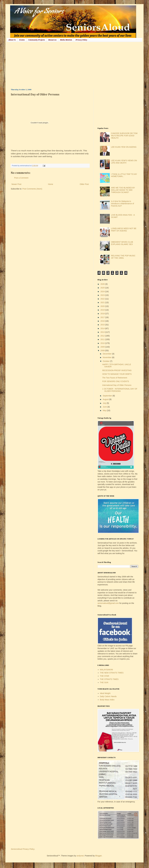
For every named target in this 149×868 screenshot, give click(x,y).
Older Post (84, 184)
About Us (12, 40)
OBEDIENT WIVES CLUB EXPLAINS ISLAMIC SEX (122, 243)
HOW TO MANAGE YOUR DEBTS (117, 374)
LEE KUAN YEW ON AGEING (124, 147)
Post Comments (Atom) (32, 189)
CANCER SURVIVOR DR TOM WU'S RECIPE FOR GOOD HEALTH (124, 136)
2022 (103, 299)
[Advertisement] (57, 65)
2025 (103, 288)
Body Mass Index (107, 700)
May (105, 410)
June (105, 407)
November (107, 357)
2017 (103, 317)
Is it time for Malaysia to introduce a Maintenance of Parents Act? (123, 204)
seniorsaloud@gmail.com (108, 603)
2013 (103, 332)
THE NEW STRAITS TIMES (112, 673)
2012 (103, 336)
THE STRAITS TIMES (109, 679)
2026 (103, 284)
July (105, 403)
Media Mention (66, 40)
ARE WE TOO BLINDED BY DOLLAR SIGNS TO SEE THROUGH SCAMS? (123, 190)
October (106, 361)
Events (22, 40)
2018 (103, 314)
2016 (103, 321)
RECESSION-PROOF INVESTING (117, 370)
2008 (103, 351)
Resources (52, 40)
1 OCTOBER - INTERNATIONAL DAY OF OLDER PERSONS (120, 390)
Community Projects (37, 40)
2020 (103, 306)
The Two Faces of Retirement (115, 378)
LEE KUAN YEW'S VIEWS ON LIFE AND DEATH (124, 162)
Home (50, 184)
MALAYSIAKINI (106, 670)
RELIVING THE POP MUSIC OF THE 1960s (123, 257)
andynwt (80, 856)
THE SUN (104, 682)
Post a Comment (21, 178)
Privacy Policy (81, 40)
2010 (103, 343)
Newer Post (16, 184)
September (108, 396)
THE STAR (105, 676)
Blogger (98, 856)
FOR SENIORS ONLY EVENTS (116, 381)
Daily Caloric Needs (108, 696)
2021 (103, 302)
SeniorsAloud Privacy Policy (23, 849)
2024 (103, 291)
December (107, 354)
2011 (103, 339)
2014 (103, 328)
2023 (103, 295)
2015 (103, 325)
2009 (103, 347)
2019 (103, 310)
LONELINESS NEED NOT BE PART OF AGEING (124, 230)
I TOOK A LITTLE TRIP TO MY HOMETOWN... (124, 175)
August (106, 399)
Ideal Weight (105, 693)
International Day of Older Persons (117, 385)
